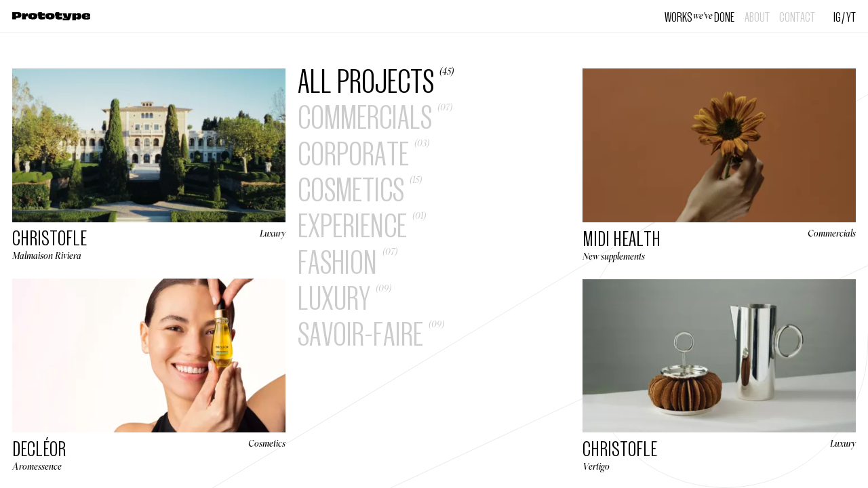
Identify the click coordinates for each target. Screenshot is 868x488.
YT (851, 16)
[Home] (52, 17)
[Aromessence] (149, 375)
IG (837, 16)
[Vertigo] (719, 375)
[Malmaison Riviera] (149, 164)
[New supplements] (719, 165)
